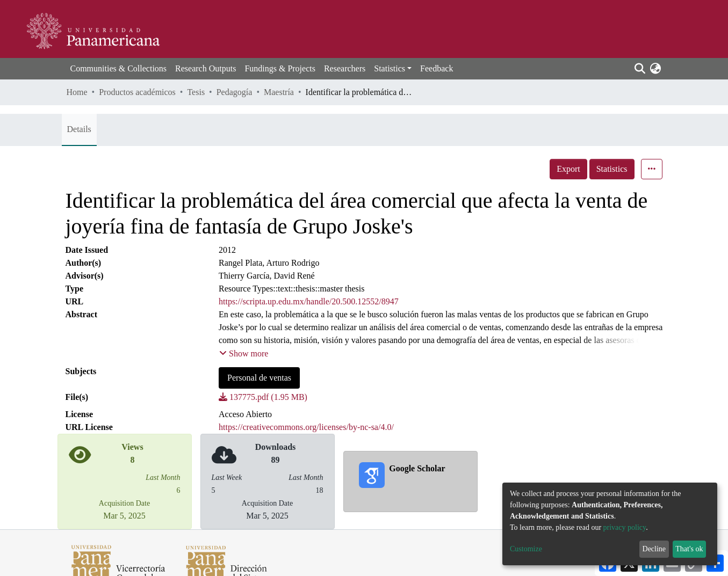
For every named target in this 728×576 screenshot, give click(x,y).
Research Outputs (206, 68)
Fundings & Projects (280, 68)
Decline (654, 549)
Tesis (196, 92)
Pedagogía (235, 92)
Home (77, 92)
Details (79, 129)
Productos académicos (137, 92)
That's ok (689, 549)
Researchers (345, 68)
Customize (526, 549)
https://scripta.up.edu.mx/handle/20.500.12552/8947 (309, 301)
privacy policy (625, 527)
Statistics (612, 169)
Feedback (437, 68)
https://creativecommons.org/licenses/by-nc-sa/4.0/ (306, 427)
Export (568, 169)
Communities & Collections (119, 68)
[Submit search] (640, 69)
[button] (656, 69)
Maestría (279, 92)
